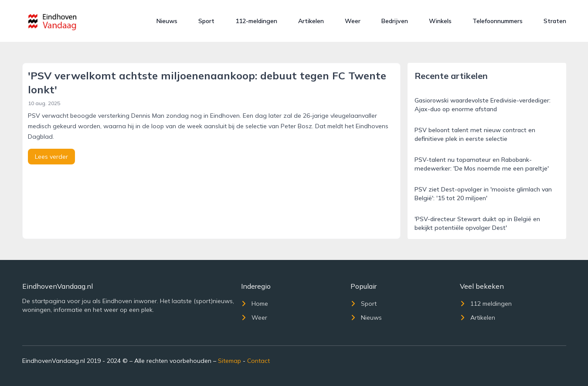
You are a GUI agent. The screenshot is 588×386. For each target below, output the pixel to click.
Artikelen (311, 21)
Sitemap (229, 361)
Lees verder (51, 157)
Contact (258, 361)
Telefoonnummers (498, 21)
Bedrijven (395, 21)
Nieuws (167, 21)
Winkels (440, 21)
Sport (206, 21)
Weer (353, 21)
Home (255, 304)
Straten (555, 21)
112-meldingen (256, 21)
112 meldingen (486, 304)
